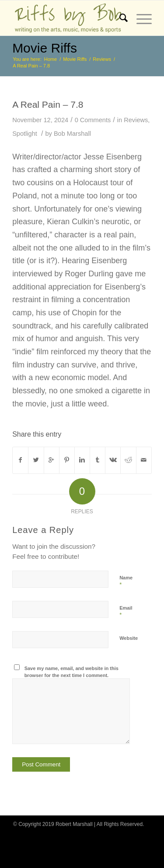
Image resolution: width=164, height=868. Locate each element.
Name (126, 582)
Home (51, 59)
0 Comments (93, 120)
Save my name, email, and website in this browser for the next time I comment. (72, 672)
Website (129, 638)
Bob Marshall (72, 134)
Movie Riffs (45, 48)
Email (126, 612)
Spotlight (25, 134)
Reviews (102, 59)
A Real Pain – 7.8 (48, 104)
